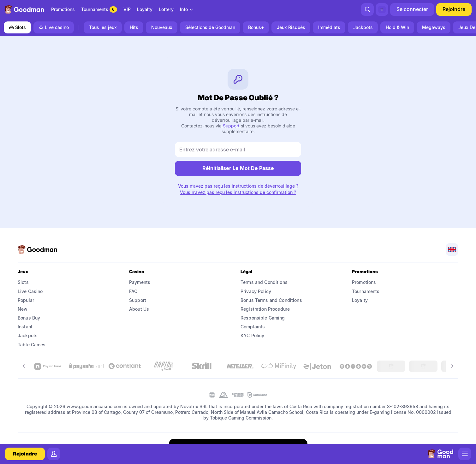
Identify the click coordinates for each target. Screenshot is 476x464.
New (23, 309)
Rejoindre (454, 9)
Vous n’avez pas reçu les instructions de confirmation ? (238, 192)
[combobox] (187, 9)
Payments (140, 282)
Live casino (54, 27)
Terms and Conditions (264, 282)
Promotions (364, 282)
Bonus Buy (29, 318)
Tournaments (366, 291)
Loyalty (360, 300)
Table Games (32, 345)
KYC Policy (252, 335)
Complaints (253, 327)
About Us (139, 309)
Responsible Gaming (263, 318)
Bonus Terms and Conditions (271, 300)
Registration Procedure (265, 309)
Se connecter (412, 9)
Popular (26, 300)
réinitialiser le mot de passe (238, 168)
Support (231, 126)
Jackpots (28, 335)
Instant (25, 327)
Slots (17, 27)
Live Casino (30, 291)
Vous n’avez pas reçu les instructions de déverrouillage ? (238, 186)
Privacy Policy (256, 291)
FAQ (133, 291)
